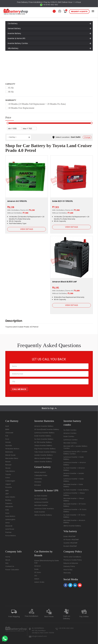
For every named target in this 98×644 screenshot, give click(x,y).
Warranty (67, 573)
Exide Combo (69, 436)
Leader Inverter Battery (43, 455)
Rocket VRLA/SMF (70, 546)
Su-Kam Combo (70, 430)
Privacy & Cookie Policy (73, 560)
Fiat (7, 436)
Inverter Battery (14, 33)
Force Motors (11, 536)
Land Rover (10, 529)
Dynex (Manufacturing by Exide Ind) (47, 562)
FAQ (7, 563)
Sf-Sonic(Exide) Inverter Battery (47, 429)
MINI (7, 491)
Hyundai (9, 445)
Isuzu (7, 513)
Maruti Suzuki (10, 455)
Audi (7, 426)
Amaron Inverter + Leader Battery (74, 474)
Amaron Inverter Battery (44, 426)
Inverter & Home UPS (17, 38)
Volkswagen (10, 481)
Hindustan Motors (12, 449)
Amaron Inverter (41, 499)
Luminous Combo (70, 440)
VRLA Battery (13, 48)
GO (36, 576)
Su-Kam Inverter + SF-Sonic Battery (74, 516)
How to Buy (68, 570)
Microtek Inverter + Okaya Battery (74, 500)
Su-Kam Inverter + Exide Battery (76, 490)
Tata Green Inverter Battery (45, 452)
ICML (7, 510)
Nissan (8, 462)
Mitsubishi (9, 507)
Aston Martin (10, 497)
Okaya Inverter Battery (43, 445)
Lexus (7, 523)
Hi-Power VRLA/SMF (71, 540)
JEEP (7, 494)
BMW (7, 429)
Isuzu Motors (10, 516)
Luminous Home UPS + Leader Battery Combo (75, 453)
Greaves (38, 482)
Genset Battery (14, 28)
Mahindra (9, 452)
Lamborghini (10, 519)
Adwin (37, 579)
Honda (8, 442)
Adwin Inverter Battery (43, 462)
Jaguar (8, 484)
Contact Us (10, 566)
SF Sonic (38, 572)
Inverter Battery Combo (18, 43)
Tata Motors (10, 471)
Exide (36, 569)
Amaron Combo (70, 433)
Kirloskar (38, 485)
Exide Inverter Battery (43, 436)
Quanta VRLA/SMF (70, 543)
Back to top (48, 408)
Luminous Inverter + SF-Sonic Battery (75, 511)
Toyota (31, 62)
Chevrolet (9, 433)
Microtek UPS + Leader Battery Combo (75, 447)
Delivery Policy (69, 566)
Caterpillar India (41, 475)
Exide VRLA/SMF (70, 536)
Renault (8, 465)
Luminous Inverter (41, 502)
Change (87, 137)
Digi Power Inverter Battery (45, 449)
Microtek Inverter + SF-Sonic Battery (75, 505)
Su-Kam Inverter (41, 496)
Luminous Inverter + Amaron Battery (75, 464)
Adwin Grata (39, 582)
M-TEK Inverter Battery (43, 442)
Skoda (8, 468)
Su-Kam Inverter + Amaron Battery (74, 469)
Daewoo (9, 503)
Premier (8, 532)
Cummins (38, 479)
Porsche (9, 487)
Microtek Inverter (41, 505)
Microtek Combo (70, 443)
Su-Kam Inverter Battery (44, 439)
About (8, 560)
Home (11, 62)
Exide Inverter (40, 512)
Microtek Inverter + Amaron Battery (74, 521)
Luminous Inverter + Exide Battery (74, 458)
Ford (7, 439)
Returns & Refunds (71, 563)
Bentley (8, 500)
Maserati (9, 526)
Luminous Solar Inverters (44, 509)
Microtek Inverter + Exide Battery (73, 486)
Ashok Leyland (40, 472)
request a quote (79, 12)
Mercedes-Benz (12, 458)
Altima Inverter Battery (43, 458)
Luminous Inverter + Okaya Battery (74, 494)
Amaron (38, 566)
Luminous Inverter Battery (44, 433)
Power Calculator (12, 570)
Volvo (8, 478)
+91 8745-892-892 (49, 5)
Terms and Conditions (72, 557)
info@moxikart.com (39, 636)
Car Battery (13, 23)
